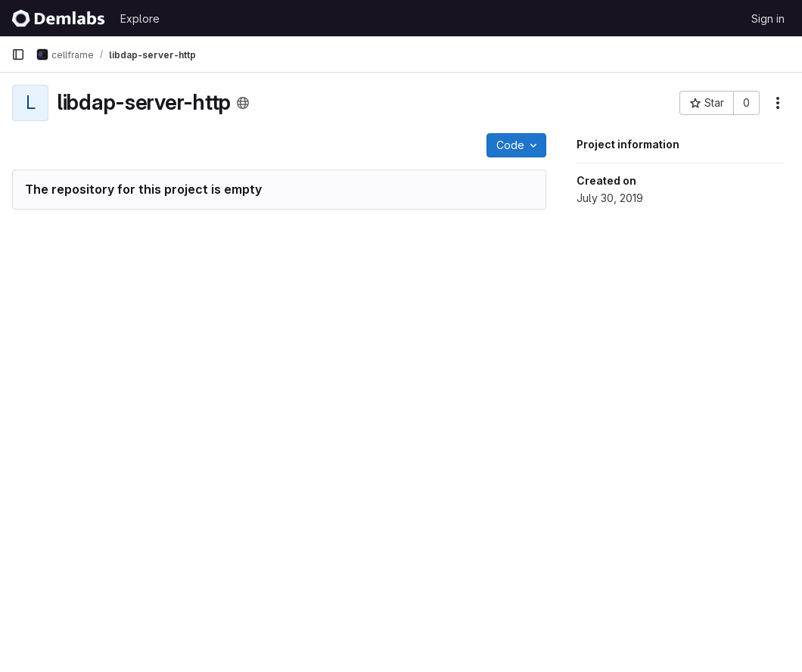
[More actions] (778, 103)
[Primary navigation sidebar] (18, 54)
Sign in (768, 19)
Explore (140, 19)
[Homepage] (58, 18)
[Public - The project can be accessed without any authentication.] (243, 103)
